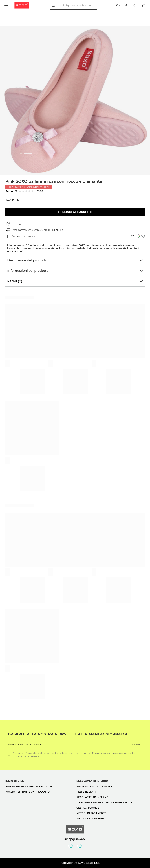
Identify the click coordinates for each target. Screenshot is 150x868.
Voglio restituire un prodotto (27, 792)
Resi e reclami (86, 792)
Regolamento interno (92, 797)
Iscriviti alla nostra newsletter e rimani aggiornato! (68, 734)
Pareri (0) (11, 191)
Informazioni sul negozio (95, 786)
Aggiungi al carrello (75, 212)
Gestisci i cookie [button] (88, 808)
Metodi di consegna (91, 818)
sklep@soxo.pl (75, 839)
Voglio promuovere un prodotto (29, 786)
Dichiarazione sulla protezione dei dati (105, 802)
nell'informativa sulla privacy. (26, 756)
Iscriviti (136, 745)
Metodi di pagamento (91, 813)
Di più (17, 224)
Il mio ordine (15, 781)
